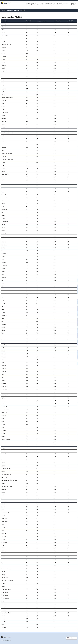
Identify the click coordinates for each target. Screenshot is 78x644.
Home (3, 10)
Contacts (23, 10)
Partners (16, 10)
